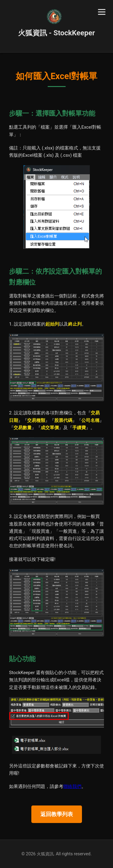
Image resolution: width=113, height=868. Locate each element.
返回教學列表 (57, 814)
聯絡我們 (72, 786)
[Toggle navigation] (102, 12)
